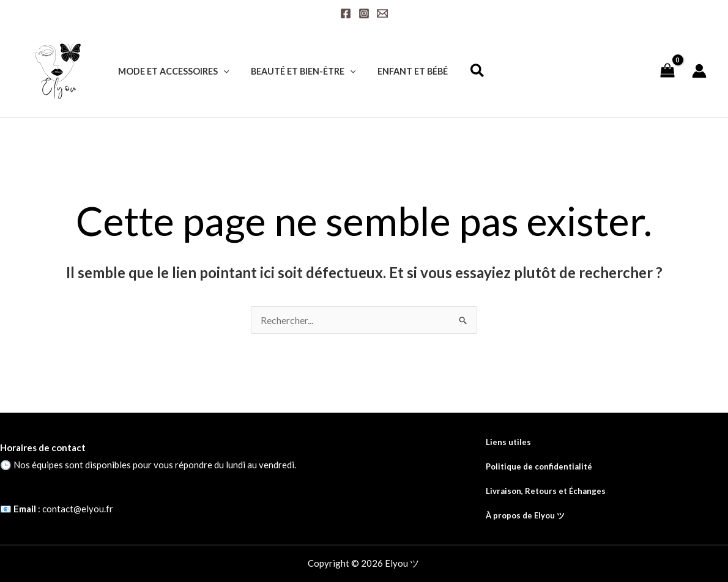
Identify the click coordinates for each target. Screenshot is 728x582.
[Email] (382, 13)
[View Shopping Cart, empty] (667, 71)
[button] (466, 72)
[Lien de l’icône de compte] (699, 71)
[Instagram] (364, 13)
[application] (221, 71)
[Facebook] (346, 13)
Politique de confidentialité (539, 466)
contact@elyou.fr (78, 509)
